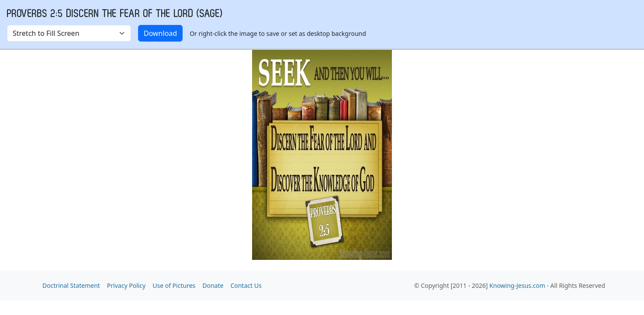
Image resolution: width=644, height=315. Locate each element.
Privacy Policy (126, 285)
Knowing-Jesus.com (517, 285)
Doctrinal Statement (71, 285)
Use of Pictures (174, 285)
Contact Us (246, 285)
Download (160, 33)
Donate (213, 285)
